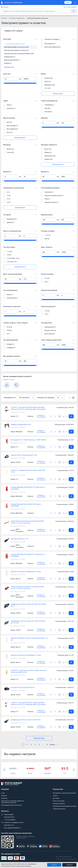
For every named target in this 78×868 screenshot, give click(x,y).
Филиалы (4, 798)
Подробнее (69, 865)
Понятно (54, 865)
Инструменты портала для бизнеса (64, 793)
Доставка (56, 798)
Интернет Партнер (59, 804)
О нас (3, 793)
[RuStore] (43, 846)
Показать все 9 (58, 94)
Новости (4, 796)
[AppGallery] (55, 846)
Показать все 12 (58, 164)
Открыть (68, 2)
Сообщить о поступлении (41, 416)
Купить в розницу (59, 801)
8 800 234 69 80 (9, 817)
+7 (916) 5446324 (71, 7)
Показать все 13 (20, 267)
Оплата (55, 796)
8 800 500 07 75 (9, 825)
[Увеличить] (60, 416)
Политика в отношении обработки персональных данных (13, 802)
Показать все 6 (20, 208)
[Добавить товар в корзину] (71, 416)
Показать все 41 (20, 138)
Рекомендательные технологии (12, 805)
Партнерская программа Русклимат (65, 806)
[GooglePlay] (32, 846)
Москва (5, 7)
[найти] (74, 11)
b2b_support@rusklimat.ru (12, 828)
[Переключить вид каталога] (70, 398)
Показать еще (9, 67)
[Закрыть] (75, 2)
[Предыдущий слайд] (4, 770)
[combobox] (26, 398)
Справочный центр (59, 809)
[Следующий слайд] (74, 770)
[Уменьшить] (51, 416)
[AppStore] (21, 846)
